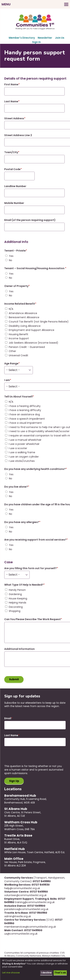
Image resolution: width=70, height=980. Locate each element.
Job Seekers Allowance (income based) (33, 343)
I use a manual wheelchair (25, 440)
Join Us (60, 38)
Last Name (11, 735)
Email (8, 718)
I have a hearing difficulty (25, 406)
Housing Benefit (18, 334)
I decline (46, 973)
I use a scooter (18, 448)
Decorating (16, 607)
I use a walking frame (22, 452)
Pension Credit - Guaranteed (27, 347)
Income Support (19, 339)
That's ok (60, 973)
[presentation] (31, 757)
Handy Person (17, 590)
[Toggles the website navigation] (35, 4)
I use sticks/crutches (22, 461)
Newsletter (45, 38)
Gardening (15, 594)
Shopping (15, 611)
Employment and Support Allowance (32, 330)
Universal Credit (18, 355)
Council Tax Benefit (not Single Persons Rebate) (39, 322)
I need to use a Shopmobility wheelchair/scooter (39, 431)
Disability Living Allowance (25, 326)
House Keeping (18, 599)
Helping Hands (17, 603)
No (11, 260)
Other (12, 351)
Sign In (36, 42)
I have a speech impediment (27, 419)
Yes (11, 256)
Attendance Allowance (23, 313)
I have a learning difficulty (25, 410)
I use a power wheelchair (24, 444)
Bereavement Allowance (24, 317)
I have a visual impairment (25, 423)
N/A (11, 309)
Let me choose (11, 973)
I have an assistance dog (24, 415)
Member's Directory (22, 38)
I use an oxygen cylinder (24, 457)
